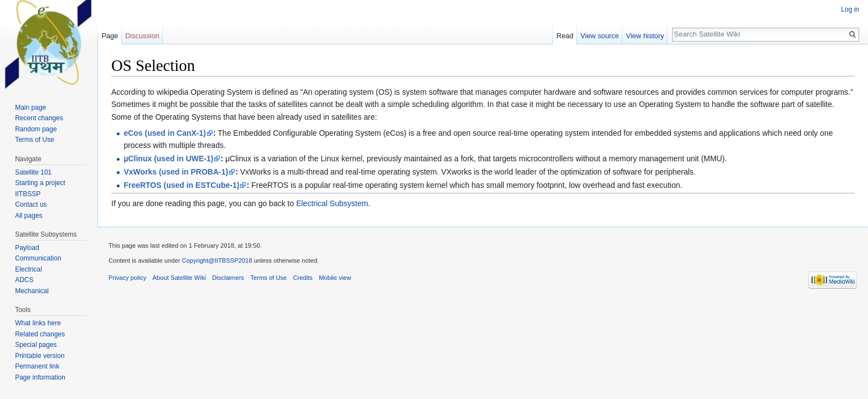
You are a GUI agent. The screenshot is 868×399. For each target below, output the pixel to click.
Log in (850, 9)
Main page (30, 108)
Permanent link (37, 366)
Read (565, 36)
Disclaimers (228, 278)
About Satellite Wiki (179, 278)
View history (645, 36)
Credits (303, 278)
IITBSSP (28, 194)
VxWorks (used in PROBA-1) (176, 172)
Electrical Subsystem (332, 203)
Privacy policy (127, 278)
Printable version (40, 356)
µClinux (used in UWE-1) (168, 158)
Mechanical (32, 291)
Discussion (142, 36)
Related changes (40, 334)
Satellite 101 (33, 172)
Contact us (31, 204)
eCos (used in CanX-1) (165, 133)
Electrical (29, 269)
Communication (38, 258)
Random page (36, 129)
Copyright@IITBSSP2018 (218, 260)
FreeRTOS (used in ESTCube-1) (181, 185)
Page (110, 36)
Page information (40, 377)
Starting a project (40, 183)
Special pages (36, 345)
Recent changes (39, 118)
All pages (29, 216)
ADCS (24, 280)
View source (600, 36)
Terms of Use (35, 140)
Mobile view (335, 278)
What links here (38, 323)
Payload (27, 248)
